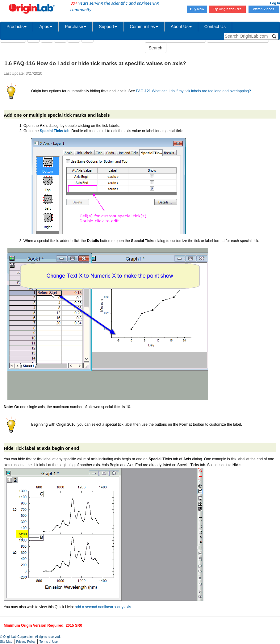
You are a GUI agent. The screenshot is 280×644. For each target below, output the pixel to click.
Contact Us (215, 27)
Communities (144, 27)
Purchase (75, 27)
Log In (275, 3)
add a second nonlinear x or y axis (103, 607)
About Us (181, 27)
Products (17, 27)
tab (55, 131)
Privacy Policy (26, 642)
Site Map (6, 642)
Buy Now (197, 9)
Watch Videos (264, 9)
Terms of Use (49, 642)
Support (108, 27)
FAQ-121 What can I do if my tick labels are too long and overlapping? (194, 91)
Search (156, 48)
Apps (46, 27)
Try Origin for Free (227, 9)
